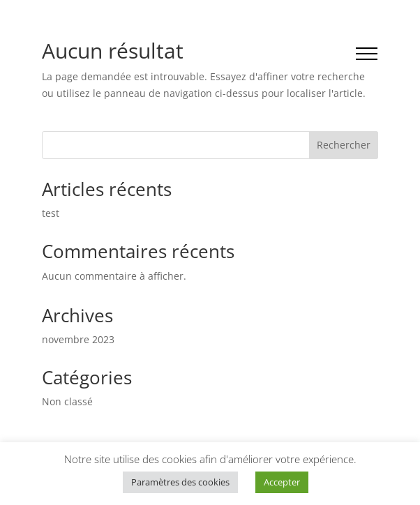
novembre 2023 (78, 339)
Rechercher (344, 145)
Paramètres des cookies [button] (180, 482)
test (51, 213)
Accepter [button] (282, 482)
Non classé (67, 401)
